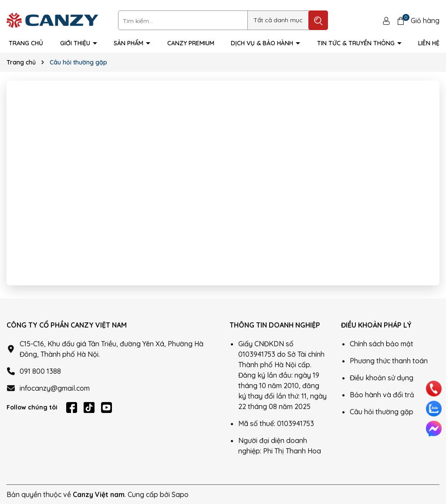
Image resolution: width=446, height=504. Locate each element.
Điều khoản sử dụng (382, 378)
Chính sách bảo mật (382, 344)
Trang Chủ (26, 43)
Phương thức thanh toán (389, 361)
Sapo (180, 494)
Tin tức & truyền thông (357, 43)
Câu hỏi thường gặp (382, 412)
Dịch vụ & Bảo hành (263, 43)
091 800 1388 (40, 371)
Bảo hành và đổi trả (382, 395)
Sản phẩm (129, 43)
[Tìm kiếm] (318, 20)
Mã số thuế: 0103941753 (276, 423)
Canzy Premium (191, 43)
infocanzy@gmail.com (55, 388)
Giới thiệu (76, 43)
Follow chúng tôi (32, 407)
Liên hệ (429, 43)
